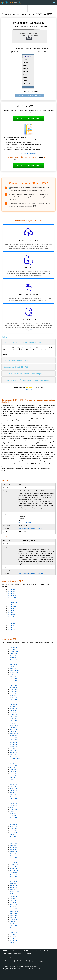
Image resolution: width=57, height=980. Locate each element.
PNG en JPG (13, 679)
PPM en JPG (13, 685)
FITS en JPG (13, 721)
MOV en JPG (14, 879)
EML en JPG (13, 744)
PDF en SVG (11, 621)
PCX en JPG (13, 805)
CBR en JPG (13, 926)
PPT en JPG (13, 862)
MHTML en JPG (14, 670)
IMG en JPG (13, 664)
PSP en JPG (13, 704)
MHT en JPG (13, 750)
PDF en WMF (12, 615)
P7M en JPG (13, 748)
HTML (26, 71)
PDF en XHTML (12, 602)
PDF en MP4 (11, 604)
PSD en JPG (13, 835)
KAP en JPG (13, 710)
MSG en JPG (14, 746)
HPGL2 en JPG (14, 734)
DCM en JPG (14, 698)
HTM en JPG (13, 913)
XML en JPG (13, 649)
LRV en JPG (13, 757)
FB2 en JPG (13, 932)
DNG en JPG (13, 847)
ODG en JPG (14, 788)
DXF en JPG (13, 700)
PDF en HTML (12, 598)
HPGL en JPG (14, 725)
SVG (26, 81)
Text (26, 75)
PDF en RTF (11, 627)
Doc (26, 65)
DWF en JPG (14, 666)
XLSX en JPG (14, 651)
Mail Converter (28, 951)
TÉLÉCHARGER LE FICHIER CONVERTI (30, 96)
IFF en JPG (13, 723)
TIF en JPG (13, 769)
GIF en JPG (13, 778)
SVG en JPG (13, 717)
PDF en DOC (12, 594)
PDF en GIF (11, 613)
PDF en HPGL (12, 606)
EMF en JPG (13, 774)
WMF (26, 78)
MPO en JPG (14, 763)
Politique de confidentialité (17, 967)
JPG (26, 87)
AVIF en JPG (13, 786)
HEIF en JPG (14, 784)
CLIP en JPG (13, 740)
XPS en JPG (13, 727)
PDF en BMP (11, 610)
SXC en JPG (13, 930)
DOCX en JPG (14, 729)
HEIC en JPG (14, 782)
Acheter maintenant (28, 118)
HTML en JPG (14, 668)
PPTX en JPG (14, 864)
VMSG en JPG (14, 920)
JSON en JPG (14, 672)
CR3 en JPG (13, 706)
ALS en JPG (13, 689)
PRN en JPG (13, 677)
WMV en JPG (14, 873)
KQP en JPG (13, 713)
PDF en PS (11, 625)
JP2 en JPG (13, 687)
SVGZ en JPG (14, 845)
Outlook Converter (18, 951)
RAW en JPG (14, 852)
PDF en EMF (11, 617)
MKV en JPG (13, 877)
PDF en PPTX (12, 619)
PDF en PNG (11, 589)
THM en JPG (13, 731)
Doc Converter (38, 951)
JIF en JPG (13, 761)
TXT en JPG (13, 675)
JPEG (26, 62)
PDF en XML (11, 608)
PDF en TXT (11, 600)
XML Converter (18, 954)
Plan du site (5, 967)
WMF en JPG (14, 776)
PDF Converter (7, 951)
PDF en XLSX (12, 596)
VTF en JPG (13, 653)
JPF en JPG (13, 736)
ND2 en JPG (13, 742)
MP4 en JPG (13, 660)
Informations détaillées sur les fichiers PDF (31, 529)
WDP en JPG (14, 708)
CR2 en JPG (13, 856)
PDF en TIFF (11, 592)
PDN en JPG (13, 755)
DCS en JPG (13, 656)
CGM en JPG (14, 715)
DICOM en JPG (14, 662)
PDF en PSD (11, 629)
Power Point (28, 84)
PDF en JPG (13, 647)
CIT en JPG (13, 696)
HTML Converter (48, 951)
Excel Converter (8, 954)
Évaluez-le (28, 389)
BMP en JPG (13, 681)
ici (31, 330)
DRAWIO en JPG (15, 759)
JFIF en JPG (13, 753)
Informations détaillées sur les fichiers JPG (31, 573)
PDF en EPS (11, 623)
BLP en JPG (13, 738)
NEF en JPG (13, 849)
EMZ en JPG (13, 694)
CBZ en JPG (13, 924)
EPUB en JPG (14, 922)
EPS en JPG (13, 902)
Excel (26, 68)
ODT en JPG (13, 702)
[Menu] (54, 3)
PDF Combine (27, 954)
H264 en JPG (14, 658)
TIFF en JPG (13, 683)
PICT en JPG (13, 803)
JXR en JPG (13, 691)
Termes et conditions (31, 967)
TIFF (26, 59)
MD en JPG (13, 928)
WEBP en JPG (14, 833)
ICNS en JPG (14, 719)
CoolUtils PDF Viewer (25, 522)
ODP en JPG (13, 858)
